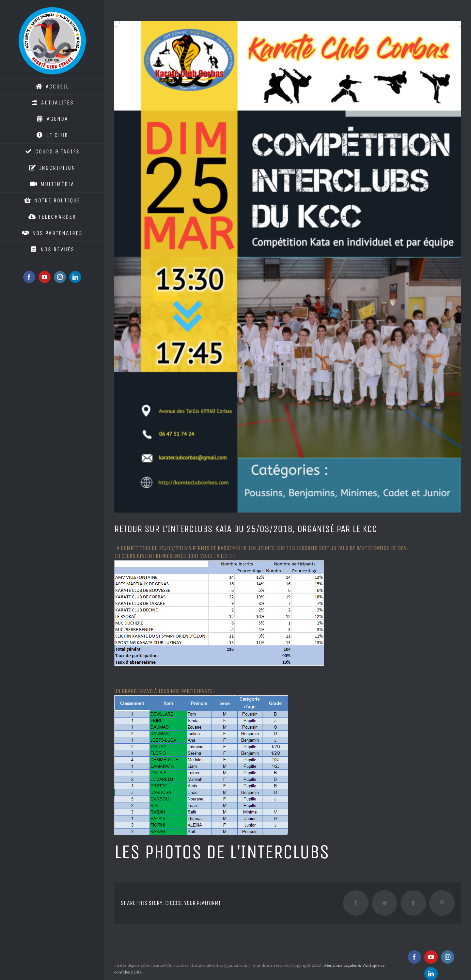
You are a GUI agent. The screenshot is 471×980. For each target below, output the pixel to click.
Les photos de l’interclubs (222, 852)
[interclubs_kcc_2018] (288, 267)
